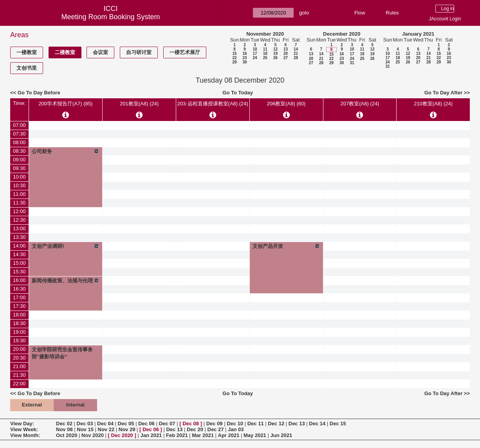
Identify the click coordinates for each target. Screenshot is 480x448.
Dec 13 (297, 424)
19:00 (19, 332)
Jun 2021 (281, 435)
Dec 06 (146, 424)
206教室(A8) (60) (286, 104)
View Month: (25, 435)
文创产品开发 (286, 246)
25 (265, 58)
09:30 (19, 168)
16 (245, 53)
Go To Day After (444, 93)
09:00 (19, 160)
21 (296, 53)
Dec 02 (64, 424)
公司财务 (66, 151)
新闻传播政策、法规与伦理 (66, 280)
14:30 (19, 254)
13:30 (19, 237)
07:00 (19, 125)
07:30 (19, 134)
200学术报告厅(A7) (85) (65, 104)
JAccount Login (445, 19)
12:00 (19, 211)
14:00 (19, 246)
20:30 (19, 358)
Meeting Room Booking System (110, 17)
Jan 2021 (151, 435)
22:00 (19, 384)
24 (255, 58)
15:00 (19, 263)
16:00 (19, 280)
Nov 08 (64, 429)
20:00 (19, 349)
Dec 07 (167, 424)
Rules (392, 13)
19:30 (19, 341)
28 (296, 58)
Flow (360, 13)
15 (234, 53)
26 (275, 58)
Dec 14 (317, 424)
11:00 (19, 194)
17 (255, 53)
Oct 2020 (67, 435)
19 (275, 53)
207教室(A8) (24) (360, 104)
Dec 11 (256, 424)
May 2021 (255, 435)
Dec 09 (215, 424)
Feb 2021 (177, 435)
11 (265, 49)
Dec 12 (276, 424)
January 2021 (418, 34)
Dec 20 (195, 429)
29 (234, 62)
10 (255, 49)
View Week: (24, 429)
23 (245, 58)
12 (275, 49)
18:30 (19, 323)
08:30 (19, 151)
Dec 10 (235, 424)
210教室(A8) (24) (433, 104)
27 (286, 58)
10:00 (19, 177)
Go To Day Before (39, 93)
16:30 (19, 289)
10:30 (19, 185)
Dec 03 (85, 424)
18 (265, 53)
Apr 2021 (229, 435)
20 (286, 53)
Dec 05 (126, 424)
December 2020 (342, 34)
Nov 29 (127, 429)
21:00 (19, 366)
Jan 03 (236, 429)
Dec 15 (338, 424)
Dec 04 (105, 424)
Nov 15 (85, 429)
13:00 (19, 229)
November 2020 (265, 34)
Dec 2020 (122, 435)
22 (234, 58)
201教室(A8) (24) (139, 104)
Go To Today (238, 93)
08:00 (19, 142)
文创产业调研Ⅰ (66, 246)
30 (245, 62)
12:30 (19, 220)
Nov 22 (106, 429)
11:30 (19, 203)
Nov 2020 (93, 435)
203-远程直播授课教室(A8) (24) (213, 104)
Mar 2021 (203, 435)
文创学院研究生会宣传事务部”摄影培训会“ (62, 353)
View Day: (22, 424)
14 (296, 49)
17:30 (19, 306)
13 (286, 49)
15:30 (19, 272)
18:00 (19, 315)
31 (352, 63)
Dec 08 (191, 424)
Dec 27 (216, 429)
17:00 (19, 297)
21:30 (19, 375)
